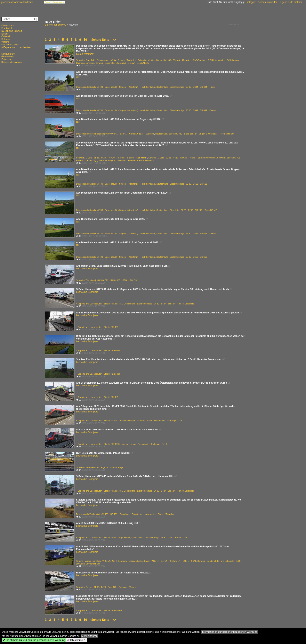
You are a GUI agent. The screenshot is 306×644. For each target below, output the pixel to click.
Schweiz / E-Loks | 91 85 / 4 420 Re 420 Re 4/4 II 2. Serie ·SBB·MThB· (112, 158)
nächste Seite (99, 40)
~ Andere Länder (10, 45)
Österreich (7, 36)
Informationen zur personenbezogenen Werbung (229, 632)
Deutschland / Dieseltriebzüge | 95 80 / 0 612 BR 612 (182, 184)
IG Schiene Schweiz (12, 31)
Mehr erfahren (90, 636)
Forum (48, 2)
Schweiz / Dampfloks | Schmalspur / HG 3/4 (96, 60)
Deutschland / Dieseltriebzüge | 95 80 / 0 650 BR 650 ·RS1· (160, 538)
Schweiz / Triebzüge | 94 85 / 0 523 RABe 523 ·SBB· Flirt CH (107, 280)
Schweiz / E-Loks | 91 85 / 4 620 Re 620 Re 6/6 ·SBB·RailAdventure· (182, 158)
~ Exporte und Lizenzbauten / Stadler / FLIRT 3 (98, 444)
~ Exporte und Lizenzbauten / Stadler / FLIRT (97, 327)
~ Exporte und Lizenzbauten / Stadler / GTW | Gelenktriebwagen (106, 421)
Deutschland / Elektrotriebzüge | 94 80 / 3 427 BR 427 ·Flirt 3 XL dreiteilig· (159, 304)
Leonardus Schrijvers (87, 269)
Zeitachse (6, 59)
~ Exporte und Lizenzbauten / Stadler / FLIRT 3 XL (99, 304)
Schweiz (6, 39)
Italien (4, 34)
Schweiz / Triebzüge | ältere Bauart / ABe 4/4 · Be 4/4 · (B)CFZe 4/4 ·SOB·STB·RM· (157, 561)
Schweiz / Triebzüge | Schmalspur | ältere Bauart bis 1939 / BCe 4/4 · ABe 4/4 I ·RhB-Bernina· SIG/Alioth (167, 60)
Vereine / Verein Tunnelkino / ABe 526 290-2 (97, 561)
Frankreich (7, 28)
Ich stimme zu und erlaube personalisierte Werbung (34, 640)
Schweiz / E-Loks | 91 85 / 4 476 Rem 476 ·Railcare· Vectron (106, 587)
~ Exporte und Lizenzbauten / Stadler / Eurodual (98, 350)
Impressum (58, 2)
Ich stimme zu (77, 640)
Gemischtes (8, 57)
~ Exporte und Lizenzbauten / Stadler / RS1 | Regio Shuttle (103, 538)
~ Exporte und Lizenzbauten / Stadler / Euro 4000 (99, 610)
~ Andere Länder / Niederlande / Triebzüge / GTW (160, 421)
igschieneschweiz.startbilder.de (17, 2)
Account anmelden (268, 2)
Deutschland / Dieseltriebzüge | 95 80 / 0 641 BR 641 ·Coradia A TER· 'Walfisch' (115, 134)
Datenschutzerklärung (12, 62)
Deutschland (8, 26)
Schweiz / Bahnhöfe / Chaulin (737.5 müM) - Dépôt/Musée (122, 63)
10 (85, 40)
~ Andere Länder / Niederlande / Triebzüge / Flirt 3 (144, 444)
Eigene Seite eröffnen (291, 2)
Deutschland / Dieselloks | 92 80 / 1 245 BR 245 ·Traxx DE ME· (187, 210)
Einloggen (251, 2)
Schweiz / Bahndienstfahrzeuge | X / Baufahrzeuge (100, 467)
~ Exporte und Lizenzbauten (16, 47)
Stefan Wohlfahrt (85, 54)
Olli (78, 77)
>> (114, 40)
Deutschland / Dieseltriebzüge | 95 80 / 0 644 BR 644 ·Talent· (186, 87)
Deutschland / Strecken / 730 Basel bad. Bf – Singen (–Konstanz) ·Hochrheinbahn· (116, 87)
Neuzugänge (8, 54)
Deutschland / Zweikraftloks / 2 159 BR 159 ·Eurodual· (102, 514)
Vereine (5, 42)
